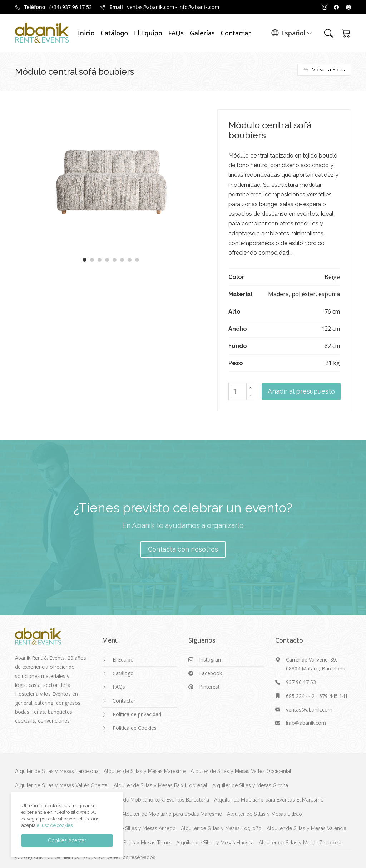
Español (292, 33)
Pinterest (209, 687)
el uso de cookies (55, 825)
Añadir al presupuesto (301, 391)
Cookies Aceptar (67, 840)
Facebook (211, 673)
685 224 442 (300, 696)
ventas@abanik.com (150, 7)
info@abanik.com (199, 7)
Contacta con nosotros (183, 549)
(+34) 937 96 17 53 (71, 7)
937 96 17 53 (301, 682)
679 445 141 (333, 696)
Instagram (211, 660)
